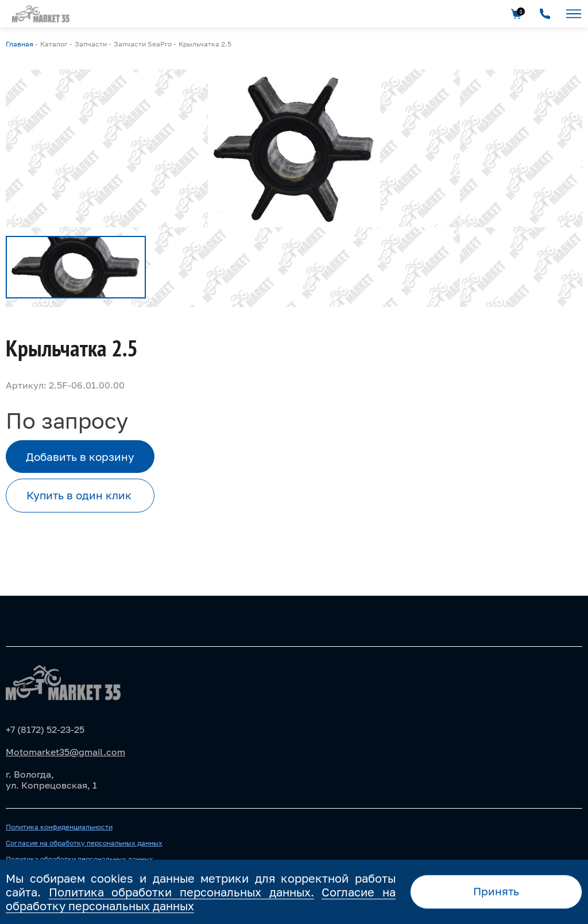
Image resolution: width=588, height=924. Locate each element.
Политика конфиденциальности (59, 827)
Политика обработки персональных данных (80, 859)
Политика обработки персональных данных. (181, 892)
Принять (496, 891)
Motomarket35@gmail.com (65, 752)
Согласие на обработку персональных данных (84, 843)
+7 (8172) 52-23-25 (45, 729)
